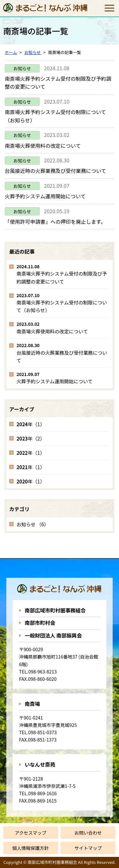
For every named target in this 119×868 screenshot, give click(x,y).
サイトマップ (88, 848)
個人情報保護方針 (31, 848)
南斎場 (32, 704)
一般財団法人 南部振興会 (53, 635)
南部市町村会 (40, 623)
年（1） (31, 424)
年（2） (31, 438)
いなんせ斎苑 (40, 764)
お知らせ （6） (33, 524)
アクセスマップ (30, 833)
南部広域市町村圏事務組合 (55, 610)
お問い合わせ (88, 833)
